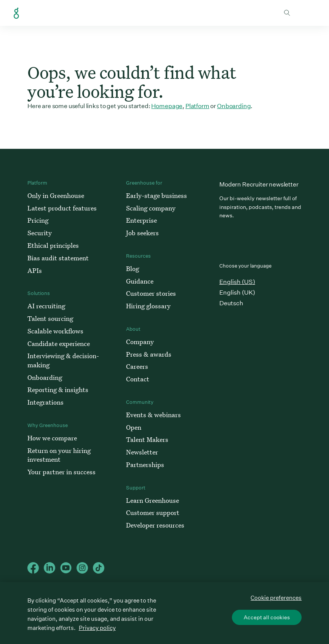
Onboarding (234, 106)
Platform (197, 106)
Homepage (167, 106)
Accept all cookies (267, 617)
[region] (164, 613)
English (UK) (237, 293)
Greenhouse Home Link (16, 13)
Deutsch (231, 303)
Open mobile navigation (309, 13)
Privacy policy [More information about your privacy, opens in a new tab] (97, 628)
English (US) (237, 282)
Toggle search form (287, 13)
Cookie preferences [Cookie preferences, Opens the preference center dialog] (276, 598)
